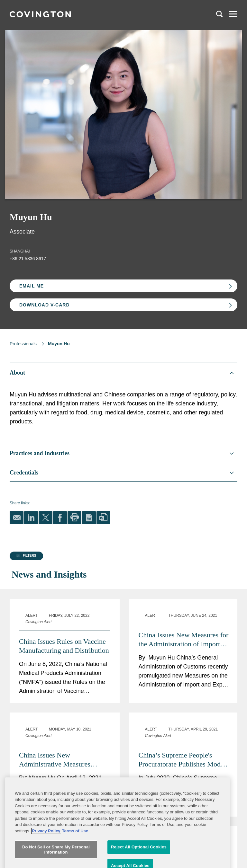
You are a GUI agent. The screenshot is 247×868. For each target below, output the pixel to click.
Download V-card (45, 305)
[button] (25, 613)
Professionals (23, 344)
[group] (41, 613)
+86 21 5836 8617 (28, 259)
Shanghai (20, 251)
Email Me (32, 286)
